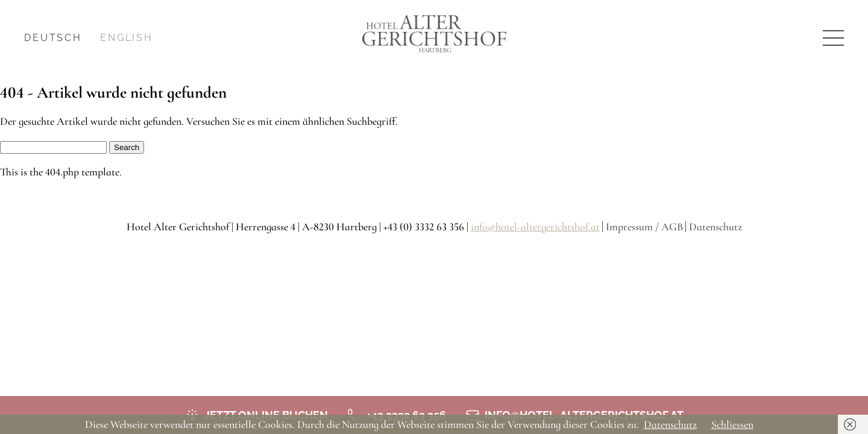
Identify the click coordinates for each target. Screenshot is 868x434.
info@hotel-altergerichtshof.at (535, 227)
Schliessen (732, 424)
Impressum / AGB (644, 227)
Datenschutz (715, 227)
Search (127, 147)
